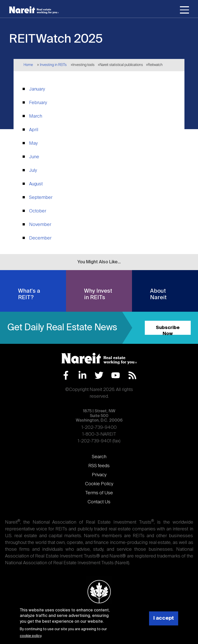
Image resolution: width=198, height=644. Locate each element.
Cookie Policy (99, 484)
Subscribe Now (168, 330)
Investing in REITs (53, 65)
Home (28, 65)
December (40, 238)
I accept (164, 618)
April (34, 130)
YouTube (116, 375)
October (38, 211)
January (37, 89)
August (36, 184)
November (40, 225)
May (33, 143)
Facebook (66, 375)
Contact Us (99, 502)
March (36, 116)
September (41, 198)
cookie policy (30, 636)
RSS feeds (99, 466)
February (38, 103)
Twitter (99, 375)
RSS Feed (132, 375)
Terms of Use (99, 493)
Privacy (99, 475)
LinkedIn (82, 375)
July (33, 171)
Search (99, 457)
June (34, 157)
